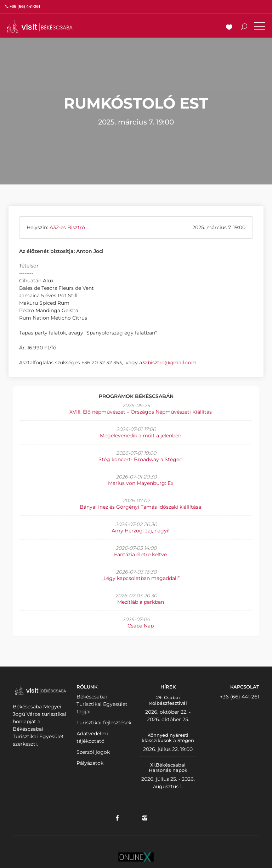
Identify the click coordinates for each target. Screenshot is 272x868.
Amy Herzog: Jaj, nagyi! (141, 531)
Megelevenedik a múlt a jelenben (141, 436)
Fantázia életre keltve (140, 554)
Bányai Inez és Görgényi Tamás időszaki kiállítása (140, 507)
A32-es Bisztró (67, 227)
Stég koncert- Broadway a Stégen (140, 459)
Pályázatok (90, 763)
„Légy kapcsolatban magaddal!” (141, 578)
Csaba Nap (141, 626)
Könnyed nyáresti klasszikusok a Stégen (168, 738)
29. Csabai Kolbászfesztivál (168, 700)
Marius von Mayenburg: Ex (141, 483)
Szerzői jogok (93, 752)
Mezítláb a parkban (141, 602)
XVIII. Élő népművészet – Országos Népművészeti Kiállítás (141, 412)
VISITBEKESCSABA (40, 26)
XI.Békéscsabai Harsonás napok (168, 768)
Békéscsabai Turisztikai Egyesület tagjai (102, 704)
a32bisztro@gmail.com (168, 363)
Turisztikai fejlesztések (104, 723)
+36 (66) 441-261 (240, 697)
